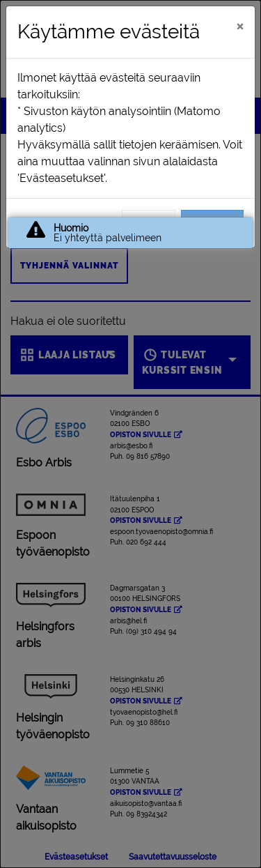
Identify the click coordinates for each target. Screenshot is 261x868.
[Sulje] (240, 26)
